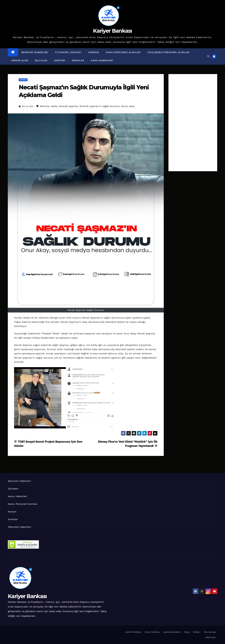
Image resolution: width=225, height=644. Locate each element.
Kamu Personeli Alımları (123, 52)
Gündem (93, 52)
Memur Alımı (20, 60)
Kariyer (60, 60)
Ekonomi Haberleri (35, 52)
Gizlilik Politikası (133, 632)
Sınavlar (78, 60)
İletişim (197, 632)
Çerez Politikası (152, 632)
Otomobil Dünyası (68, 52)
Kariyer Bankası (112, 31)
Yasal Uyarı (211, 637)
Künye (187, 632)
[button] (208, 56)
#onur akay (128, 106)
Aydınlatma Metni (172, 632)
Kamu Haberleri (102, 60)
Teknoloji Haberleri (19, 527)
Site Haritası (210, 632)
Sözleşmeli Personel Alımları (168, 52)
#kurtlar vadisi (49, 106)
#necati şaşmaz (68, 106)
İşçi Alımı (41, 60)
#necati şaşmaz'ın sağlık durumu (100, 106)
